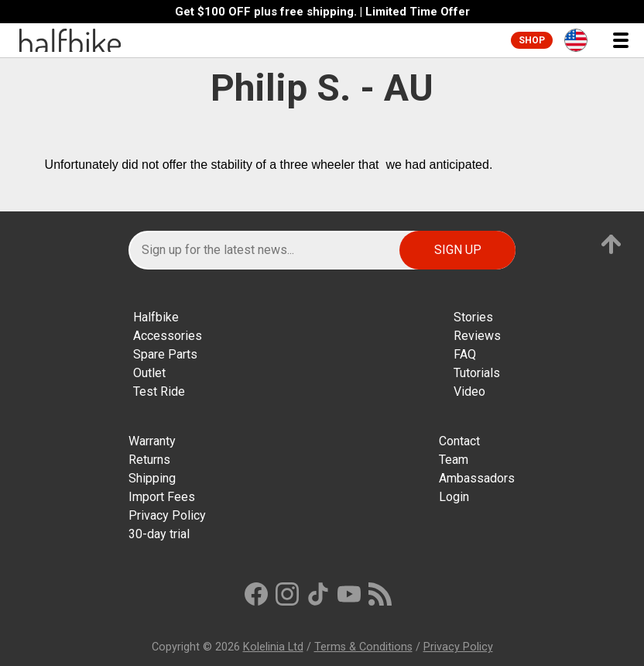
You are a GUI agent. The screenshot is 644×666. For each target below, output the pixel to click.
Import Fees (162, 497)
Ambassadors (477, 478)
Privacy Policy (167, 515)
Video (469, 391)
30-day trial (159, 534)
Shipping (152, 478)
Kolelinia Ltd (273, 647)
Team (454, 460)
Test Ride (159, 391)
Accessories (168, 336)
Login (454, 497)
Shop (532, 40)
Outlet (149, 373)
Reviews (477, 336)
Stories (473, 317)
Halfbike (156, 317)
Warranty (152, 441)
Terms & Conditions (363, 647)
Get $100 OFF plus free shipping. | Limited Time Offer (322, 12)
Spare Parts (165, 354)
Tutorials (477, 373)
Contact (459, 441)
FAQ (465, 354)
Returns (149, 460)
